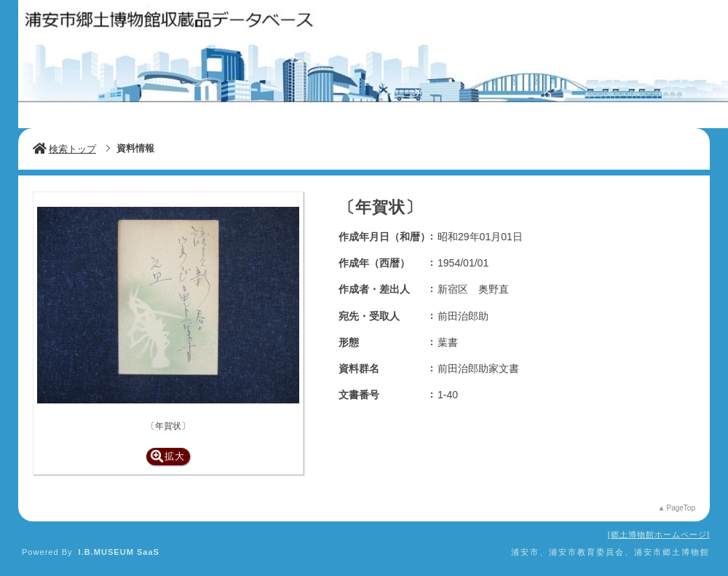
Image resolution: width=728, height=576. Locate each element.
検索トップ (64, 149)
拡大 (168, 456)
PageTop (681, 508)
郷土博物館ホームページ (659, 534)
